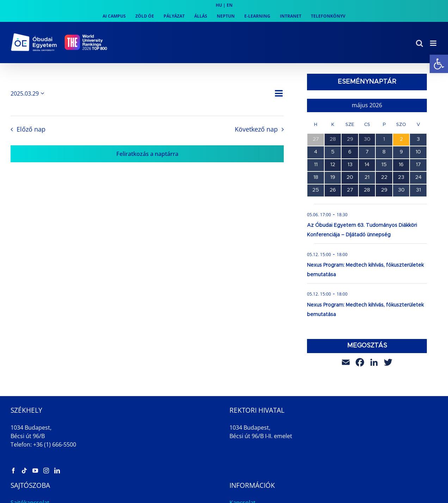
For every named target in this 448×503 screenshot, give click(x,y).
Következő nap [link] (256, 129)
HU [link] (219, 5)
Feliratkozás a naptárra (147, 154)
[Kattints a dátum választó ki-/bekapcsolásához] (29, 93)
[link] (439, 64)
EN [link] (230, 5)
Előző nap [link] (31, 129)
